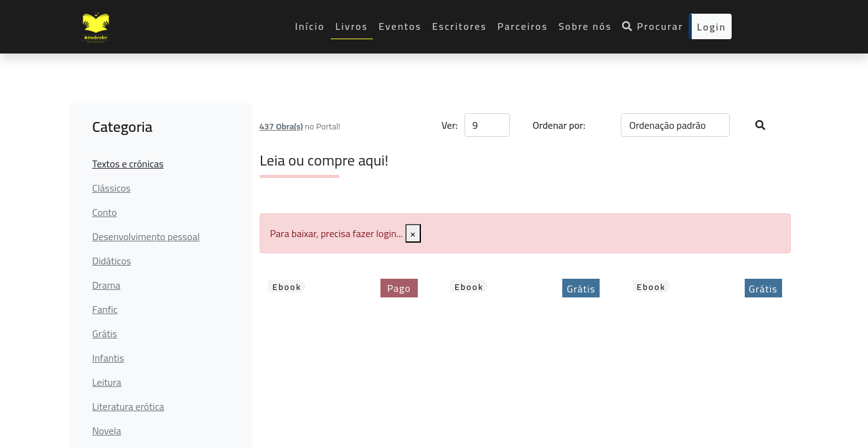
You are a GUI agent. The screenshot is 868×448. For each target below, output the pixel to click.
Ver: (449, 125)
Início (310, 26)
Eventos (400, 26)
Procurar (653, 26)
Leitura (107, 382)
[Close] (413, 233)
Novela (107, 431)
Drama (106, 285)
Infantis (108, 358)
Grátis (105, 334)
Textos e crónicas (128, 164)
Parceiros (523, 26)
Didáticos (111, 261)
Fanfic (105, 309)
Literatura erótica (128, 406)
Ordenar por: (559, 125)
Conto (105, 212)
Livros (352, 26)
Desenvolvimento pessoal (146, 236)
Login (711, 27)
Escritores (460, 26)
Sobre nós (585, 26)
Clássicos (111, 188)
